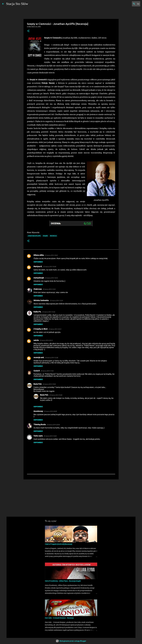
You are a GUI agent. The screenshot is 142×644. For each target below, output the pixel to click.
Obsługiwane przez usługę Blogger (71, 641)
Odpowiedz (38, 262)
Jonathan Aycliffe (34, 236)
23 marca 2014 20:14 (46, 340)
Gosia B (37, 371)
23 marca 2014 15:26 (49, 312)
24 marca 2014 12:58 (51, 358)
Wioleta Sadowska (41, 300)
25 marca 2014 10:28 (50, 436)
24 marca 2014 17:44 (47, 371)
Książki (45, 236)
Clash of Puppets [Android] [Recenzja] (59, 544)
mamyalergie (39, 278)
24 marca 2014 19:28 (49, 384)
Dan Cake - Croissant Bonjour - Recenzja (59, 618)
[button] (28, 31)
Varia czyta (38, 436)
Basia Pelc (38, 384)
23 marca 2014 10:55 (51, 278)
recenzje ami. (39, 357)
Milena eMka (39, 255)
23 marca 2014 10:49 (50, 267)
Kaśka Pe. (37, 312)
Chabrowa (38, 289)
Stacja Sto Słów (17, 4)
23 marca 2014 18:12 (55, 329)
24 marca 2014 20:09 (50, 411)
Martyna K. (38, 266)
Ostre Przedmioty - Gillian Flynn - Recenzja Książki (63, 581)
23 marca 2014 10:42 (51, 255)
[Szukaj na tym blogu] (129, 4)
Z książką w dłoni (40, 329)
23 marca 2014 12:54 (49, 289)
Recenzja (53, 236)
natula (36, 340)
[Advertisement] (71, 498)
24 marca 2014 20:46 (53, 425)
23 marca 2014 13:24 (56, 301)
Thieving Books (40, 424)
